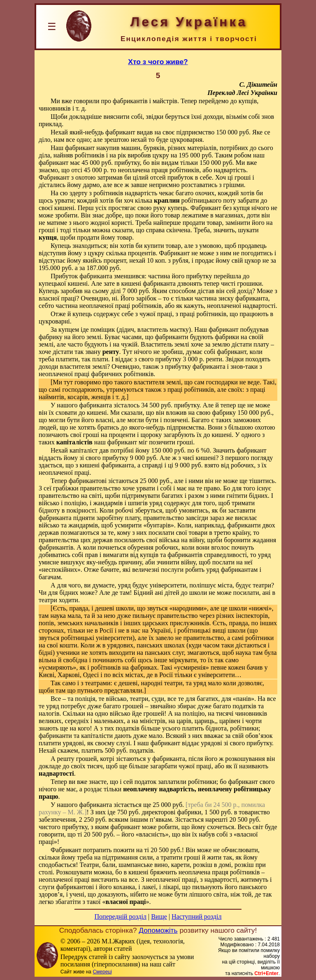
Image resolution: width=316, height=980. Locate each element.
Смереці (102, 972)
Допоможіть (158, 930)
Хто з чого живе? (158, 62)
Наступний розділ (196, 916)
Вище (159, 916)
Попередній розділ (121, 916)
